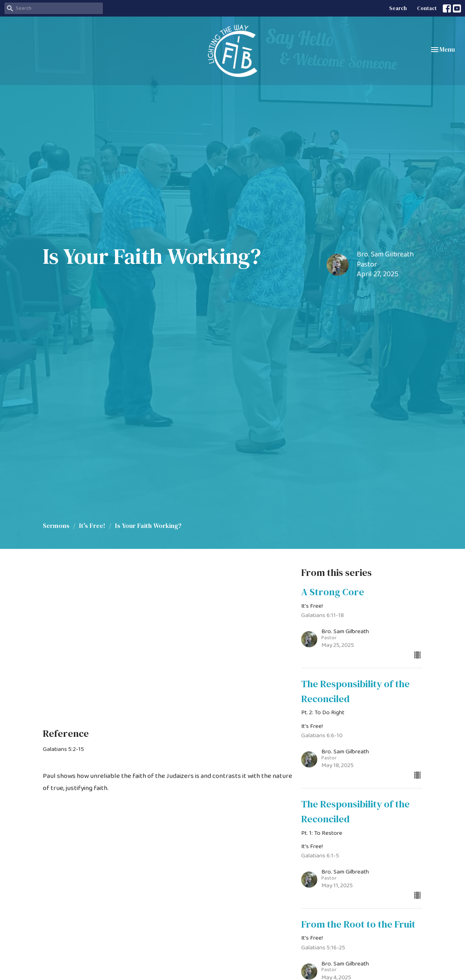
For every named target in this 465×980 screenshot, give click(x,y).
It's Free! (92, 525)
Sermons (56, 525)
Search (398, 8)
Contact (427, 8)
